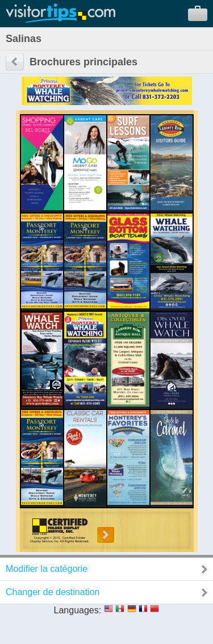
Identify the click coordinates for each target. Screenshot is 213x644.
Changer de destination (53, 592)
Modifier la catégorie (47, 569)
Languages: (78, 610)
